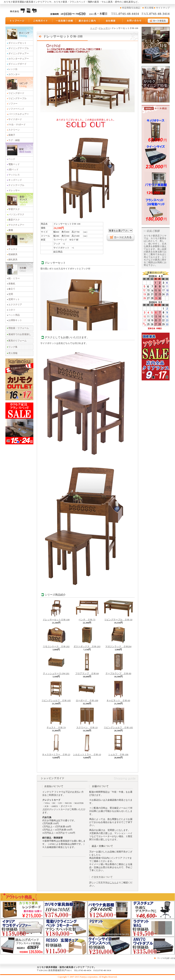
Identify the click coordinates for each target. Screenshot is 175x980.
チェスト (13, 249)
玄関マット (14, 299)
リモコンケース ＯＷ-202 (56, 645)
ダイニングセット (17, 43)
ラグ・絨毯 (14, 140)
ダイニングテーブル (19, 48)
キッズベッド (15, 180)
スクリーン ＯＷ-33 (87, 726)
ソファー (13, 104)
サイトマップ (163, 8)
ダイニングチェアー (19, 53)
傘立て (12, 289)
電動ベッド (14, 164)
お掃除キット (15, 320)
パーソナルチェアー (19, 114)
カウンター (14, 74)
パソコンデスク (16, 215)
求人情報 (149, 8)
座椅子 (12, 135)
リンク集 (13, 347)
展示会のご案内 (87, 21)
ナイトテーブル (16, 185)
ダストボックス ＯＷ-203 (87, 645)
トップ (94, 28)
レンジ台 (13, 69)
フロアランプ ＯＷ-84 (87, 672)
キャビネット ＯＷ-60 (118, 699)
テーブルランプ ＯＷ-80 (118, 672)
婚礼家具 (13, 260)
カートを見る (158, 21)
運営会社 (111, 21)
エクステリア (15, 305)
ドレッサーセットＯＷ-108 (56, 619)
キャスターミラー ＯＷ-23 (56, 753)
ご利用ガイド (41, 21)
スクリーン (14, 130)
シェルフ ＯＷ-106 (118, 753)
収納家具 (13, 254)
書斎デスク (14, 220)
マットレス (14, 175)
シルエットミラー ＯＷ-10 (87, 753)
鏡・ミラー (14, 278)
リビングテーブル (17, 98)
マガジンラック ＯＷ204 (118, 645)
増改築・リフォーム (19, 328)
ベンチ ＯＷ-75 (87, 619)
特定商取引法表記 (131, 8)
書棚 (11, 230)
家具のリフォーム (17, 341)
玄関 (11, 294)
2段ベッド (13, 170)
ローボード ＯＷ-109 (87, 699)
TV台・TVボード (17, 125)
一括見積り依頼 (64, 21)
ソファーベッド (16, 109)
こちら (113, 883)
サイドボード (15, 119)
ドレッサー (14, 190)
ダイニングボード (17, 64)
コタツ (12, 310)
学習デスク (14, 209)
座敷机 (12, 284)
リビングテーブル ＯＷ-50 (118, 619)
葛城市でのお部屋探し (20, 334)
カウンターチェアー (19, 59)
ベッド (12, 159)
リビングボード (16, 93)
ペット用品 (14, 315)
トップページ (17, 21)
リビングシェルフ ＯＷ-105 (56, 699)
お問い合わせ (134, 21)
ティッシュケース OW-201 (56, 672)
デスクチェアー (16, 225)
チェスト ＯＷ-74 (56, 726)
